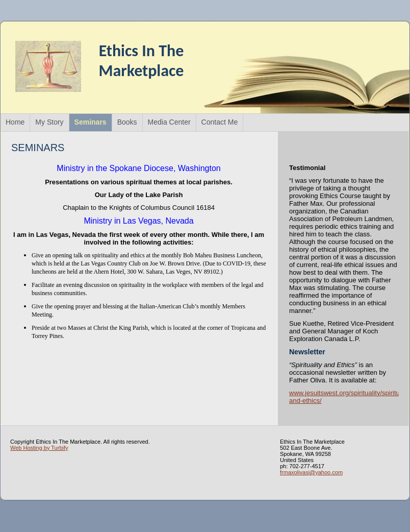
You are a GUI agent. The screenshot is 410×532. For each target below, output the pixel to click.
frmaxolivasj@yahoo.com (311, 472)
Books (127, 122)
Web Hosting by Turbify (39, 448)
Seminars (91, 122)
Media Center (169, 122)
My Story (49, 122)
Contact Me (220, 122)
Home (15, 122)
